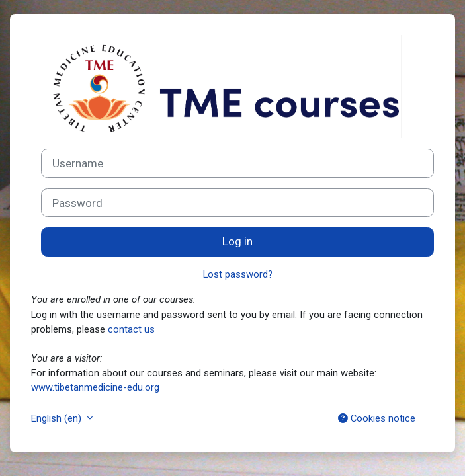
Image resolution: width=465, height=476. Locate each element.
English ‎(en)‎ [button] (58, 418)
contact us (131, 329)
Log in (237, 241)
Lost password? (238, 274)
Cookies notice (377, 418)
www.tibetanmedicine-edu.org (95, 387)
